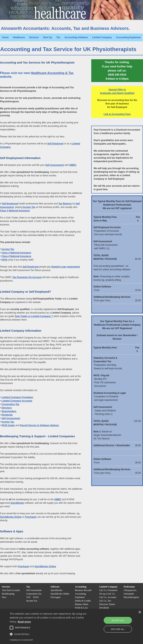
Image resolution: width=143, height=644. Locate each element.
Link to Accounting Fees (117, 114)
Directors (7, 408)
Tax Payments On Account (27, 277)
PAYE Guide (8, 425)
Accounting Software (76, 37)
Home (5, 37)
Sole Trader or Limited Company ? (34, 316)
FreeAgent (31, 517)
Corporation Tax (11, 404)
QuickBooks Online (11, 517)
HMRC (73, 165)
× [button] (140, 612)
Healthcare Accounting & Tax (52, 73)
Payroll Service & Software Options (39, 425)
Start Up (48, 37)
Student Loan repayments (66, 267)
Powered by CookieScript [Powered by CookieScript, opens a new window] (21, 640)
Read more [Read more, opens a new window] (24, 622)
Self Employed (55, 144)
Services (34, 37)
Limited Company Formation (17, 397)
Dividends (7, 415)
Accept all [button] (118, 620)
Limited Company (102, 37)
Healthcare (19, 37)
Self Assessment (55, 165)
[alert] (71, 626)
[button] (23, 628)
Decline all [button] (118, 629)
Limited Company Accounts (17, 401)
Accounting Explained (128, 37)
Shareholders (9, 411)
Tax (58, 37)
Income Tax (29, 207)
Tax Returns (65, 204)
